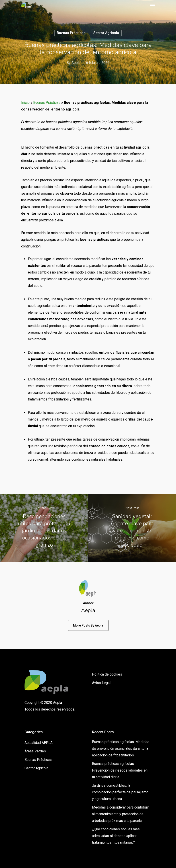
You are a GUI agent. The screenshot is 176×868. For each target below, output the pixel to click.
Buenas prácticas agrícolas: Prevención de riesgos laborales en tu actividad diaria (120, 770)
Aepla (76, 63)
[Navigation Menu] (152, 5)
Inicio (25, 103)
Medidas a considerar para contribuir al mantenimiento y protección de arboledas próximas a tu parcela (120, 814)
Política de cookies (107, 674)
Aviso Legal (101, 683)
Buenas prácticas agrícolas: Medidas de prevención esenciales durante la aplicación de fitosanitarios (121, 749)
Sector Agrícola (106, 33)
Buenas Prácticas (71, 33)
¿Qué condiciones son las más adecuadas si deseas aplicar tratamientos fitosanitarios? (116, 836)
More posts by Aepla (88, 625)
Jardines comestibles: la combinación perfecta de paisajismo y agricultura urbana (120, 792)
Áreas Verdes (35, 751)
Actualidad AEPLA (39, 743)
